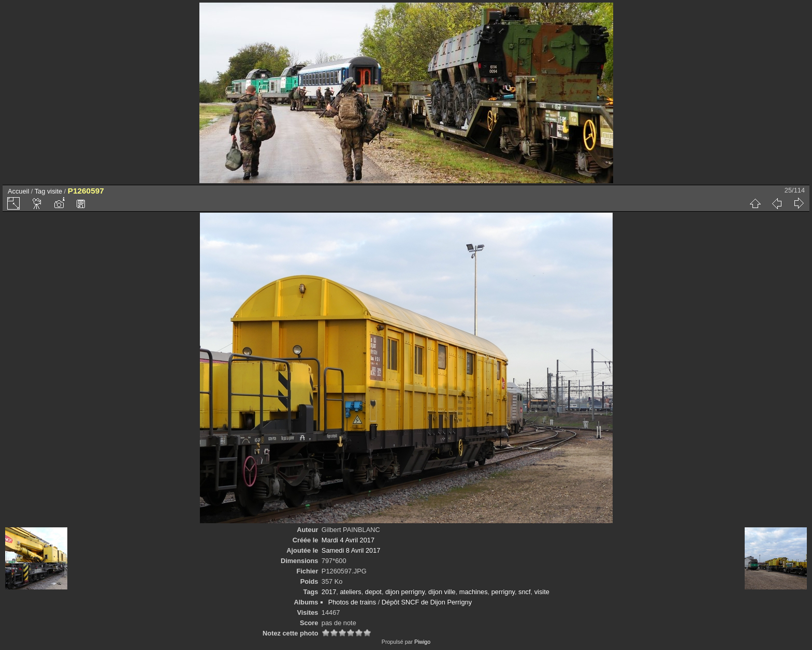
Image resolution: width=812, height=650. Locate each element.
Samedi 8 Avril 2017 (351, 550)
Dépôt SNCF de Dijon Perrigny (427, 602)
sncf (524, 592)
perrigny (503, 592)
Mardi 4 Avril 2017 (348, 540)
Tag (40, 191)
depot (373, 592)
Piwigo (422, 642)
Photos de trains (352, 602)
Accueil (18, 191)
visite (55, 191)
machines (474, 592)
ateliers (350, 592)
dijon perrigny (405, 592)
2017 (329, 592)
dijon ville (442, 592)
